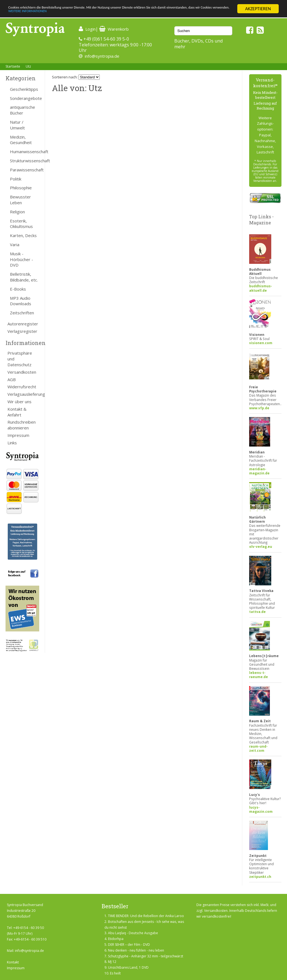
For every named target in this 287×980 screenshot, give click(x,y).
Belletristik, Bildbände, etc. (24, 277)
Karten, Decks (23, 235)
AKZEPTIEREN (258, 9)
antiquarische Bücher (23, 110)
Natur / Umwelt (17, 125)
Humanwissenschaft (25, 152)
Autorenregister (23, 324)
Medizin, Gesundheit (21, 140)
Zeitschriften (22, 313)
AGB (12, 379)
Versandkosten (22, 372)
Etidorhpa (116, 939)
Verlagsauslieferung (23, 394)
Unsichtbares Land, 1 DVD (128, 967)
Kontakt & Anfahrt (17, 412)
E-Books (18, 289)
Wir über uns (19, 402)
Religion (17, 212)
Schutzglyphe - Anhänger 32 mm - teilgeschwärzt (146, 956)
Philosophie (21, 188)
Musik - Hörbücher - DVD (22, 259)
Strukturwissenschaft (25, 161)
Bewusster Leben (20, 200)
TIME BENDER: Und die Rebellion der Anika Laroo (146, 916)
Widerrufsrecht (22, 387)
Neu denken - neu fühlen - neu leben (136, 950)
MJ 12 (112, 962)
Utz (28, 66)
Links (12, 443)
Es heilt (115, 973)
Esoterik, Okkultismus (21, 224)
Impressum (18, 435)
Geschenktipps (24, 89)
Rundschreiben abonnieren (22, 425)
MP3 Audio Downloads (21, 301)
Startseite (13, 66)
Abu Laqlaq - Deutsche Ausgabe (133, 933)
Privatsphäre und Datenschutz (20, 359)
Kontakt (13, 962)
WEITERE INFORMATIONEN (120, 14)
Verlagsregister (22, 331)
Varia (15, 245)
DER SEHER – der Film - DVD (129, 945)
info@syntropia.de (102, 56)
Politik (16, 179)
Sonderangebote (25, 98)
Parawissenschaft (25, 170)
